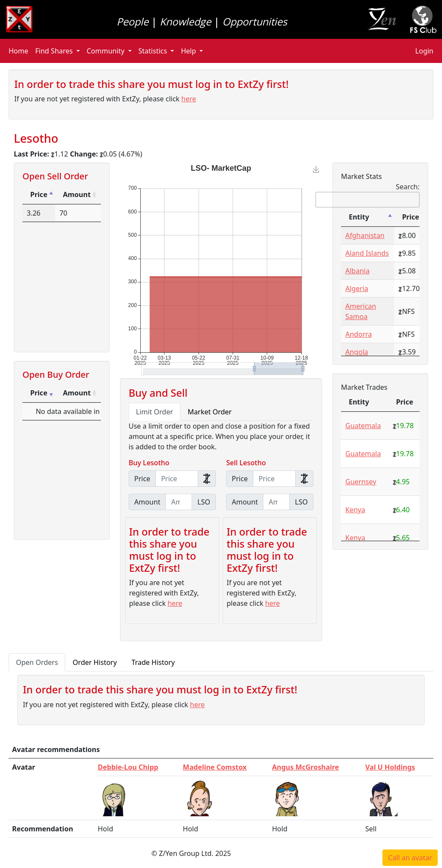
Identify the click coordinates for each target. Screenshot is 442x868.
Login (424, 51)
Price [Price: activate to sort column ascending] (39, 393)
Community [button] (107, 51)
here (189, 99)
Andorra (359, 334)
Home (19, 51)
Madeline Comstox (215, 767)
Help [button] (189, 51)
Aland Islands (367, 253)
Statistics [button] (154, 51)
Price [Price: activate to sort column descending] (39, 194)
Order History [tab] (95, 662)
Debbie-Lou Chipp (128, 767)
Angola (357, 352)
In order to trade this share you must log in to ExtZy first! (152, 84)
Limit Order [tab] (155, 412)
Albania (357, 271)
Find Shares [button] (55, 51)
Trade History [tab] (153, 662)
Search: (368, 195)
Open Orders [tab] (37, 662)
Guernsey (361, 482)
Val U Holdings (390, 767)
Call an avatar (410, 858)
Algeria (357, 288)
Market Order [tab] (210, 412)
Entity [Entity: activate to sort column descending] (359, 217)
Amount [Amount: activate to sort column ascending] (77, 194)
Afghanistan (365, 235)
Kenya (355, 510)
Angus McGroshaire (305, 767)
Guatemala (363, 426)
